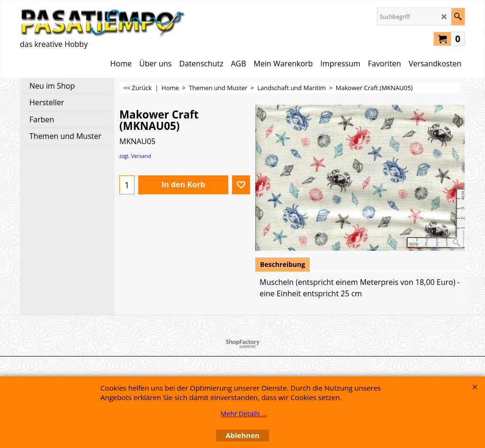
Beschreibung (283, 264)
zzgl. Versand (135, 156)
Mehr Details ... (244, 414)
